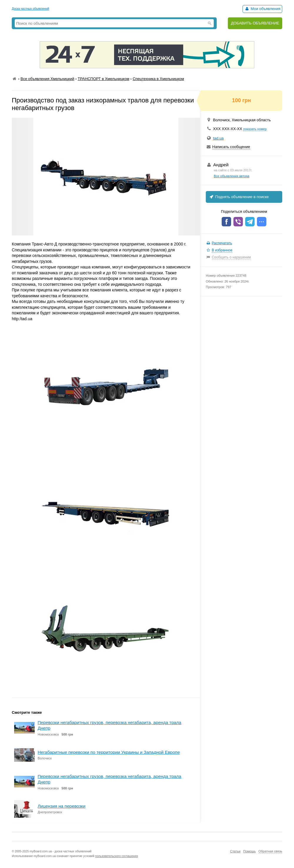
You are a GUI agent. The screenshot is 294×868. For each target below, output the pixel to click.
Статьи (235, 851)
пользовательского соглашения (117, 856)
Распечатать (222, 243)
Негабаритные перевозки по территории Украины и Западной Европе (109, 752)
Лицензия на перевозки (62, 806)
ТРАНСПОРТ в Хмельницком (103, 79)
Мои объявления (262, 9)
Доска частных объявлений (30, 9)
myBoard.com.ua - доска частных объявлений (61, 851)
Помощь (249, 851)
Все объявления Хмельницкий (47, 79)
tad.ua (218, 138)
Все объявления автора (232, 176)
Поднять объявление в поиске (239, 197)
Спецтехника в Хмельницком (158, 79)
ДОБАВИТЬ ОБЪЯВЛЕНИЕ (255, 23)
